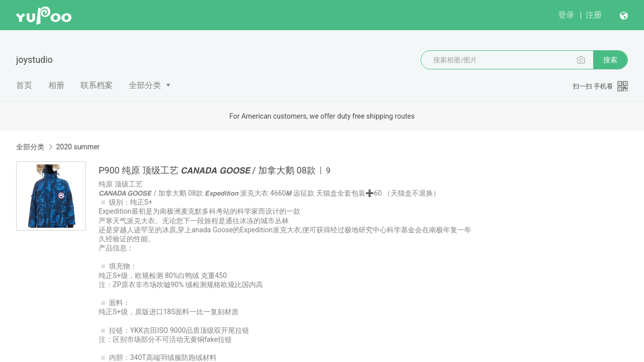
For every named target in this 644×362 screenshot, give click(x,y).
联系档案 (97, 85)
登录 (566, 15)
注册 (594, 15)
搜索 (610, 60)
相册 (56, 85)
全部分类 (145, 85)
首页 (24, 85)
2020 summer (78, 147)
